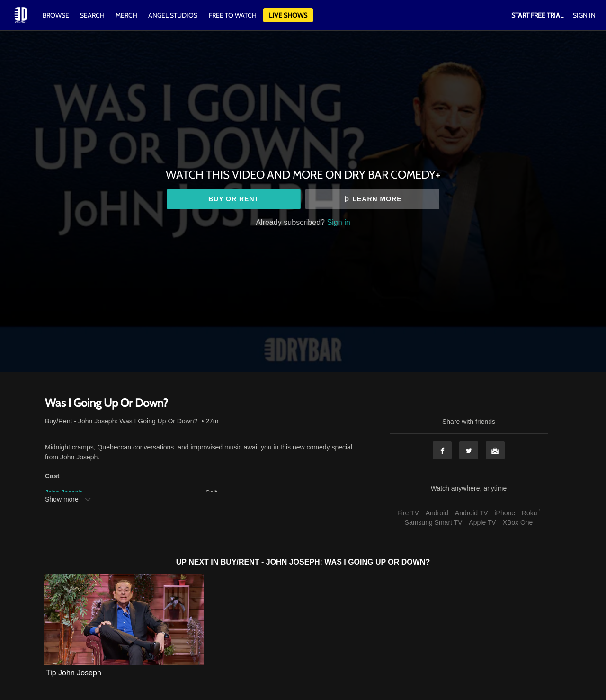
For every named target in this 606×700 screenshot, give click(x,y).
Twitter (469, 450)
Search (93, 15)
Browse (57, 15)
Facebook (442, 450)
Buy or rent (234, 199)
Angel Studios (173, 15)
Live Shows (288, 15)
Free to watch (233, 15)
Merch (126, 15)
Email (495, 450)
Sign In (584, 15)
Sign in (339, 222)
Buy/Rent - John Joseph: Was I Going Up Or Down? (121, 421)
